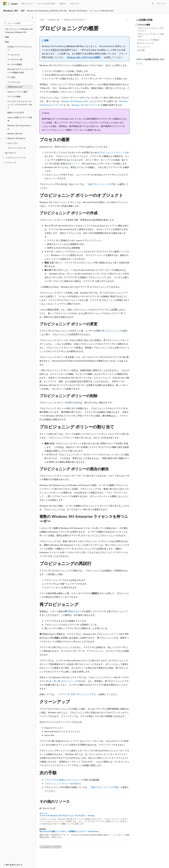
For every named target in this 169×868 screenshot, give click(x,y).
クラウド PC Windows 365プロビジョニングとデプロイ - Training (67, 816)
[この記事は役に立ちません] (141, 63)
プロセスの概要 (144, 25)
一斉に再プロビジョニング (64, 681)
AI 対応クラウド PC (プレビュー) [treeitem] (20, 48)
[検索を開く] (153, 4)
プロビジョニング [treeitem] (15, 87)
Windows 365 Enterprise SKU (75, 101)
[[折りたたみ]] (32, 18)
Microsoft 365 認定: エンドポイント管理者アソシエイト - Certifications (69, 831)
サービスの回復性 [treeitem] (15, 64)
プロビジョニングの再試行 (148, 40)
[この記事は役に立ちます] (137, 63)
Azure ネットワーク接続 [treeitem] (17, 92)
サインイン (161, 3)
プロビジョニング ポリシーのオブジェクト (150, 29)
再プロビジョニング (112, 331)
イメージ (76, 164)
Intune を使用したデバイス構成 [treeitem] (20, 119)
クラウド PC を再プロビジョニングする (77, 694)
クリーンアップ (144, 47)
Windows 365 (54, 20)
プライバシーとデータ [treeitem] (17, 148)
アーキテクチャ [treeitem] (14, 55)
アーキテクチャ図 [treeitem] (15, 59)
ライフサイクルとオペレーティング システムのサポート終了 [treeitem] (20, 105)
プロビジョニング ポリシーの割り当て (150, 35)
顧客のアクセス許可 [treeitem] (16, 113)
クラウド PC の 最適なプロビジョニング (63, 780)
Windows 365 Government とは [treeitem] (19, 127)
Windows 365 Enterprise (74, 20)
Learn (42, 20)
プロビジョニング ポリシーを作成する (63, 783)
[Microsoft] (5, 4)
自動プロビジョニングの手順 (102, 184)
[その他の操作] (127, 20)
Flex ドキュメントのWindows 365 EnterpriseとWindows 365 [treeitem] (19, 31)
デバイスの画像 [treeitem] (14, 96)
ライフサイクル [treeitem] (14, 82)
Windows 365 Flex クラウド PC (86, 105)
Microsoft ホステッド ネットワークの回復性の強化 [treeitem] (20, 71)
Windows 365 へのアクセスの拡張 (83, 57)
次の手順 (141, 50)
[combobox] (18, 23)
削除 (70, 402)
